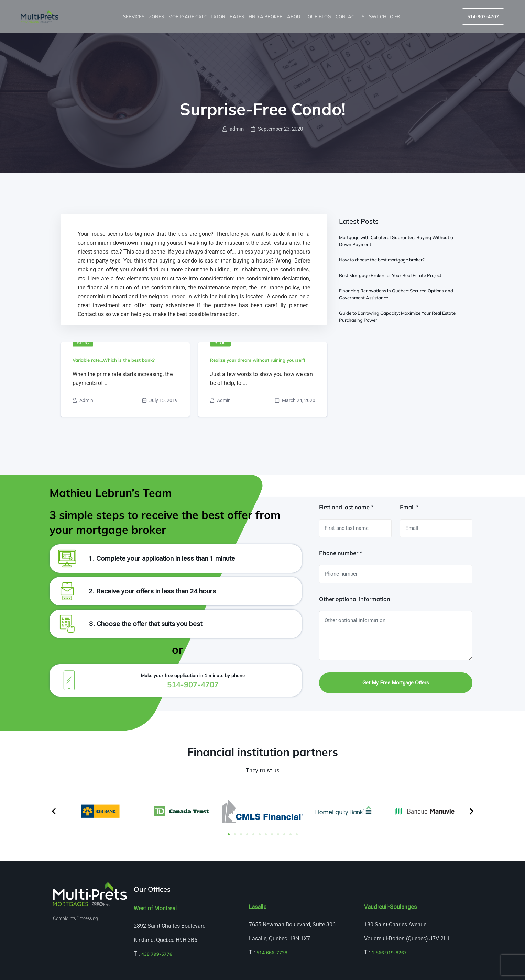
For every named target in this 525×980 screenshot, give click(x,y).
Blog (83, 343)
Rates (237, 16)
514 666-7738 (272, 953)
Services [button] (134, 16)
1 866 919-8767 (389, 953)
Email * (409, 507)
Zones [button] (157, 16)
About (296, 16)
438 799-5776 (157, 954)
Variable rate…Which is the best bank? (114, 360)
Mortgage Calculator (197, 16)
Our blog (320, 16)
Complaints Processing (75, 918)
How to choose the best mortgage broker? (382, 260)
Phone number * (341, 553)
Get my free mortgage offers (396, 683)
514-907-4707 (483, 16)
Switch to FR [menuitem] (385, 16)
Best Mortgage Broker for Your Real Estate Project (390, 275)
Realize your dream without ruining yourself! (258, 360)
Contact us (351, 16)
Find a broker (266, 16)
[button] (54, 811)
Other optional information (355, 599)
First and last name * (346, 507)
